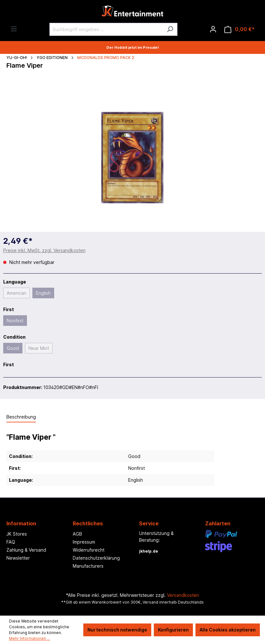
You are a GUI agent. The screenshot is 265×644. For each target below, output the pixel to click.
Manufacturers (88, 566)
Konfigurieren (173, 630)
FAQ (11, 542)
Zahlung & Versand (26, 550)
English (43, 293)
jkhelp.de (149, 551)
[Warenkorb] (240, 29)
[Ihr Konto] (213, 29)
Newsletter (18, 558)
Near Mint (39, 348)
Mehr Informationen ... (29, 638)
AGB (77, 534)
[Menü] (14, 29)
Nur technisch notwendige (117, 630)
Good (13, 348)
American (17, 293)
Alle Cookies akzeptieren (228, 630)
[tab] (21, 417)
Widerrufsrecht (89, 550)
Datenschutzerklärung (96, 558)
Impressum (84, 542)
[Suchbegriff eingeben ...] (106, 29)
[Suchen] (170, 29)
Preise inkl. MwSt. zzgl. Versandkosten (44, 250)
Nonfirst (15, 321)
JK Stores (17, 534)
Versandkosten (183, 595)
